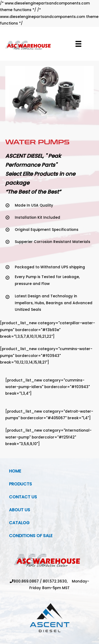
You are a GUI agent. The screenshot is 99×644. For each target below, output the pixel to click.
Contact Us (23, 497)
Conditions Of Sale (31, 536)
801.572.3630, (57, 581)
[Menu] (78, 44)
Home (15, 471)
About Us (20, 510)
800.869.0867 (26, 581)
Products (20, 484)
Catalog (19, 523)
